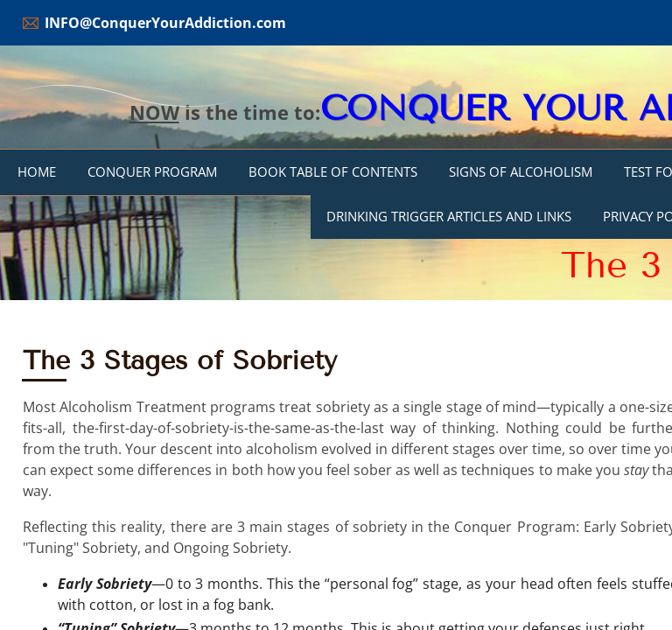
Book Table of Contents (333, 171)
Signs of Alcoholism (521, 171)
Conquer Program (152, 171)
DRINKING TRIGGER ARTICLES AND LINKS (449, 216)
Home (37, 171)
